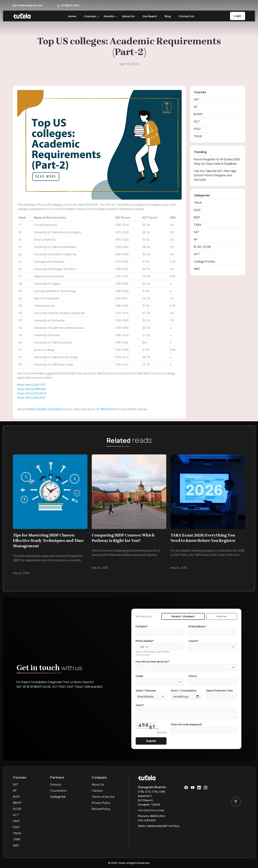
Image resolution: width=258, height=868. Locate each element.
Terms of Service (103, 797)
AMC (197, 269)
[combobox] (213, 647)
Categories (202, 195)
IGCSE (17, 809)
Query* (140, 705)
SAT (197, 99)
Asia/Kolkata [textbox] (145, 697)
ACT (197, 121)
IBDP (197, 217)
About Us (128, 16)
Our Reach (150, 16)
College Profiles (205, 261)
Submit (151, 741)
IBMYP (17, 803)
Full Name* (142, 626)
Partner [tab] (222, 616)
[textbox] (191, 647)
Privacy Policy (101, 803)
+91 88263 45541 (69, 5)
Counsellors (58, 791)
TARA (198, 225)
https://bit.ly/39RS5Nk (32, 389)
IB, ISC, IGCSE (203, 247)
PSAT (197, 129)
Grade (139, 676)
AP (196, 107)
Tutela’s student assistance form (47, 409)
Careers (97, 791)
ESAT (197, 210)
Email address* (197, 626)
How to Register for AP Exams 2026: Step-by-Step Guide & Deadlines (217, 161)
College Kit (58, 797)
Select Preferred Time (219, 691)
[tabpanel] (186, 684)
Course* (193, 641)
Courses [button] (90, 16)
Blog (168, 16)
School (193, 676)
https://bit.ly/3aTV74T (32, 385)
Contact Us (186, 16)
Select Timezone (146, 691)
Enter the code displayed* (187, 724)
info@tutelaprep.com (28, 5)
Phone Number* (145, 641)
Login (238, 16)
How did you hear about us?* (153, 661)
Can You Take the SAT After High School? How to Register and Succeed (215, 175)
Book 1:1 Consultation (184, 691)
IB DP (16, 797)
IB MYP (198, 114)
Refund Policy (101, 809)
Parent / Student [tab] (183, 616)
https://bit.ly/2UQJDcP (32, 393)
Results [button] (109, 16)
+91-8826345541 (106, 409)
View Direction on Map (151, 810)
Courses (200, 92)
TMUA (198, 136)
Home (72, 16)
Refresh (162, 732)
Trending (200, 152)
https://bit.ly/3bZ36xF (31, 398)
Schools (56, 784)
